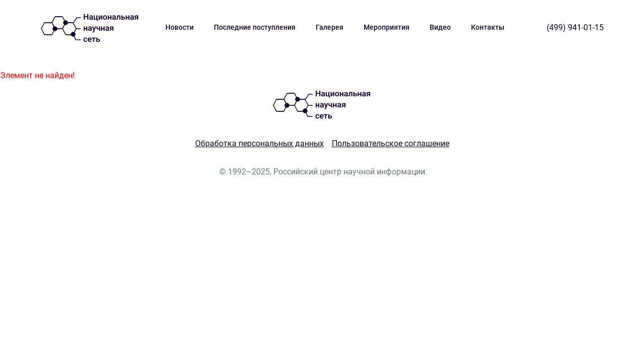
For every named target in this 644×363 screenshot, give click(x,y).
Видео (440, 27)
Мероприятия (387, 27)
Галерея (330, 27)
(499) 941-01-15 (575, 27)
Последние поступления (255, 27)
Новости (180, 27)
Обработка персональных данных (259, 143)
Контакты (488, 27)
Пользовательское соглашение (391, 143)
